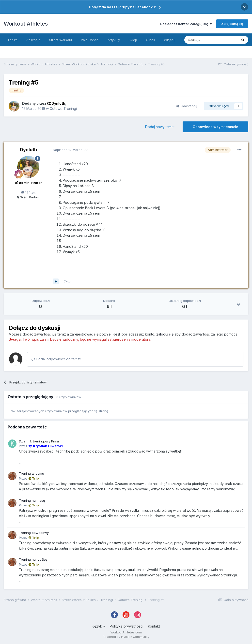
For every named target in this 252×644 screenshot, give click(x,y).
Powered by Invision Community (126, 637)
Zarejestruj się (232, 24)
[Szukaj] (211, 40)
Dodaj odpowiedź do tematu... (58, 359)
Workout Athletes (26, 24)
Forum (13, 40)
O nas (150, 40)
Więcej (169, 40)
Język (99, 626)
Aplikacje (33, 40)
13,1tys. (28, 192)
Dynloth (28, 150)
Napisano (72, 150)
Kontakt (154, 626)
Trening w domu (31, 473)
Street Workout (61, 40)
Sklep (133, 40)
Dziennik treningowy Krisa (39, 441)
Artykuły (114, 40)
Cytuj (67, 281)
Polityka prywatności (126, 626)
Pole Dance (90, 40)
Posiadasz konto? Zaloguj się (186, 24)
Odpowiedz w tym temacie (215, 127)
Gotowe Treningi (63, 109)
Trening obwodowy (34, 533)
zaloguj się (165, 334)
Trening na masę (32, 500)
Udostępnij (187, 106)
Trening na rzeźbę (33, 559)
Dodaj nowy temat (160, 127)
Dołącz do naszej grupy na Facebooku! (122, 7)
